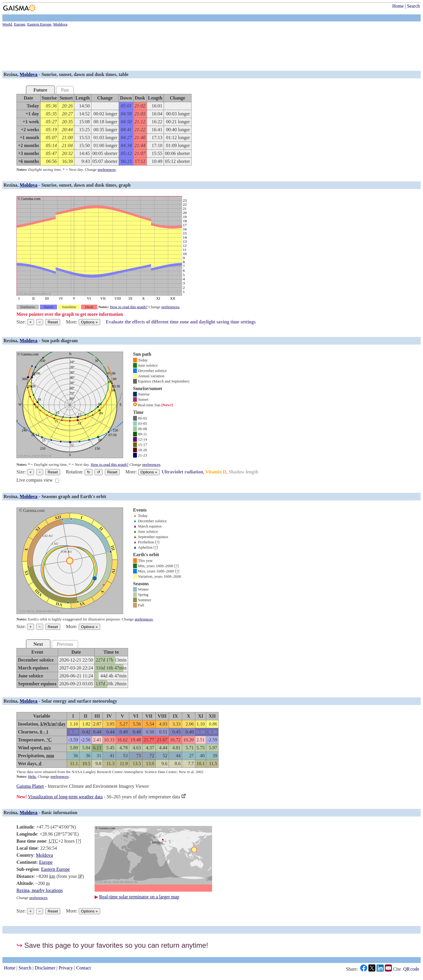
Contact (84, 968)
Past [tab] (65, 90)
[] (157, 542)
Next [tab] (38, 644)
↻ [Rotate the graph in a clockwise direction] (89, 472)
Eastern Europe (56, 869)
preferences (107, 169)
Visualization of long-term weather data (65, 797)
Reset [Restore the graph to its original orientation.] (112, 472)
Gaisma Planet (30, 786)
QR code (411, 969)
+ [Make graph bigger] (31, 322)
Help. (32, 776)
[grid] (104, 130)
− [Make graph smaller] (40, 322)
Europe (46, 862)
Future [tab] (40, 90)
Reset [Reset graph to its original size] (53, 322)
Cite (397, 969)
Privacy (66, 968)
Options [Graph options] (89, 322)
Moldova (28, 74)
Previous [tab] (65, 644)
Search (413, 6)
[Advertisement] (179, 49)
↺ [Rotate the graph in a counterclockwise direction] (99, 472)
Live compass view (35, 480)
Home (398, 6)
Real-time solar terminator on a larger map (139, 897)
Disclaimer (45, 968)
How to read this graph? (129, 307)
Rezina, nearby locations (40, 890)
